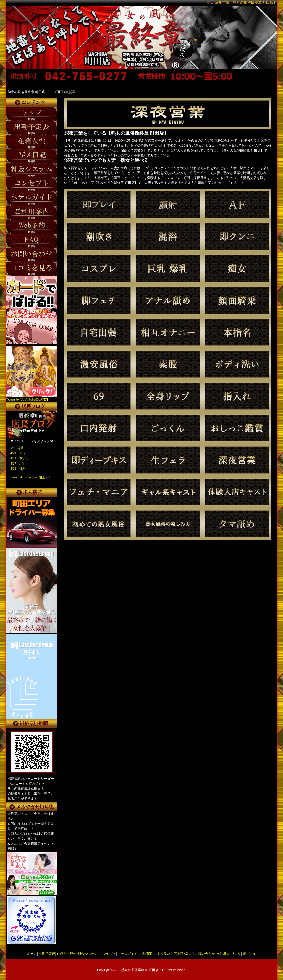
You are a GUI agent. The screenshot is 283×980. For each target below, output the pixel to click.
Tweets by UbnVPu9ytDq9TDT (27, 399)
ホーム (32, 954)
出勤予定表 (47, 954)
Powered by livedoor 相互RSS (31, 477)
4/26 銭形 (18, 469)
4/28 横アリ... (21, 458)
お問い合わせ (205, 954)
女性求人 (223, 954)
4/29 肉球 (18, 453)
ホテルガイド (127, 954)
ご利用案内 (147, 954)
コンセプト (108, 954)
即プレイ (249, 954)
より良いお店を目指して (175, 954)
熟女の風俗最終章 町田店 (140, 970)
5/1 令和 (17, 448)
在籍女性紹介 (67, 954)
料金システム (88, 954)
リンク (236, 954)
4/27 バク (18, 464)
